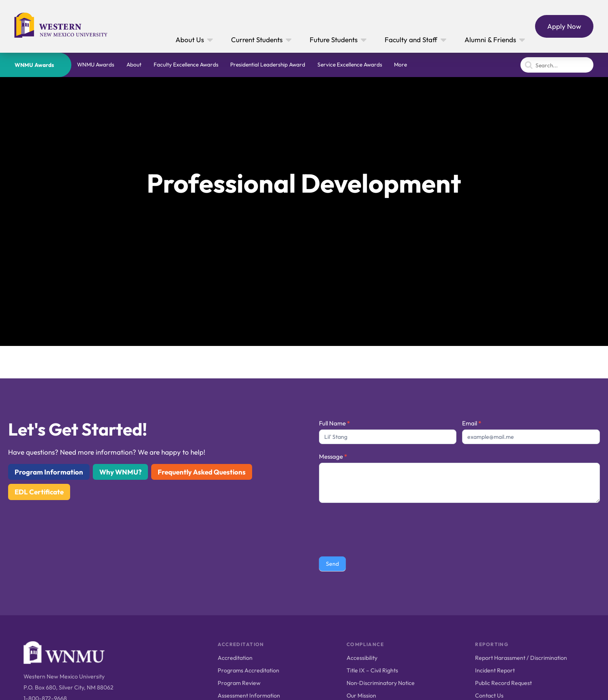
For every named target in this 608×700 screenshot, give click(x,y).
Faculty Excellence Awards (186, 64)
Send (332, 564)
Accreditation (235, 658)
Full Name (334, 423)
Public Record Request (503, 683)
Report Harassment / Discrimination (521, 658)
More (400, 64)
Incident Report (495, 670)
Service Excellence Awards (350, 64)
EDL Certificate (39, 492)
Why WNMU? (120, 472)
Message (333, 456)
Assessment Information (249, 696)
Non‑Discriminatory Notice (381, 683)
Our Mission (361, 696)
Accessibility (362, 658)
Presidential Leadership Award (268, 64)
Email (472, 423)
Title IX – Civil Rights (372, 670)
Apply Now (564, 26)
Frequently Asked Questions (202, 472)
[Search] (557, 65)
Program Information (49, 472)
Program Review (239, 683)
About (134, 64)
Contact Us (489, 696)
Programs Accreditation (248, 670)
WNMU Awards (34, 65)
